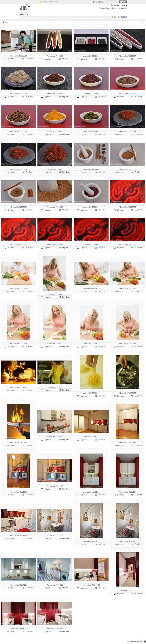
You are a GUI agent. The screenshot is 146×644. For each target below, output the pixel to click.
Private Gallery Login (50, 2)
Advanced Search (120, 5)
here (117, 8)
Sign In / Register (120, 17)
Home (6, 22)
